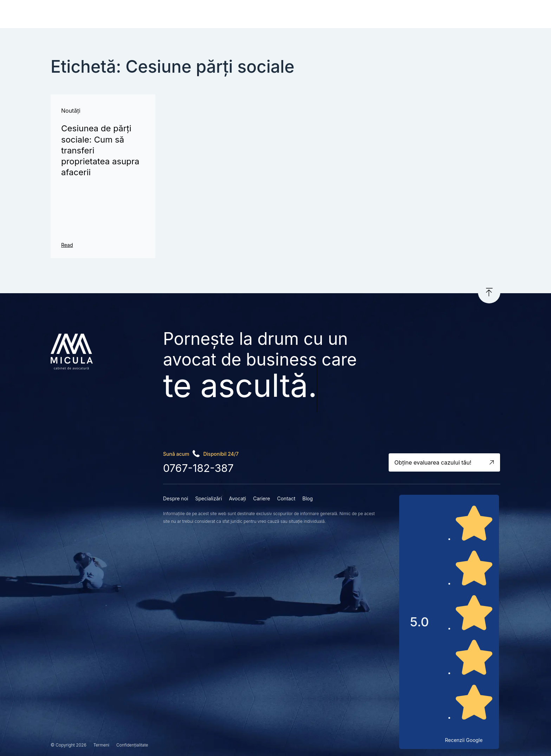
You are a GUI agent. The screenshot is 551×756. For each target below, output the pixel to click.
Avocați (274, 15)
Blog (365, 15)
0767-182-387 (198, 468)
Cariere (306, 15)
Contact (338, 15)
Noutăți (71, 111)
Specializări (236, 15)
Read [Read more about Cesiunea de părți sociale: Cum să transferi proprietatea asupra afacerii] (67, 245)
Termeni (101, 745)
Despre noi (193, 15)
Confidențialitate (132, 745)
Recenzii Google (464, 740)
